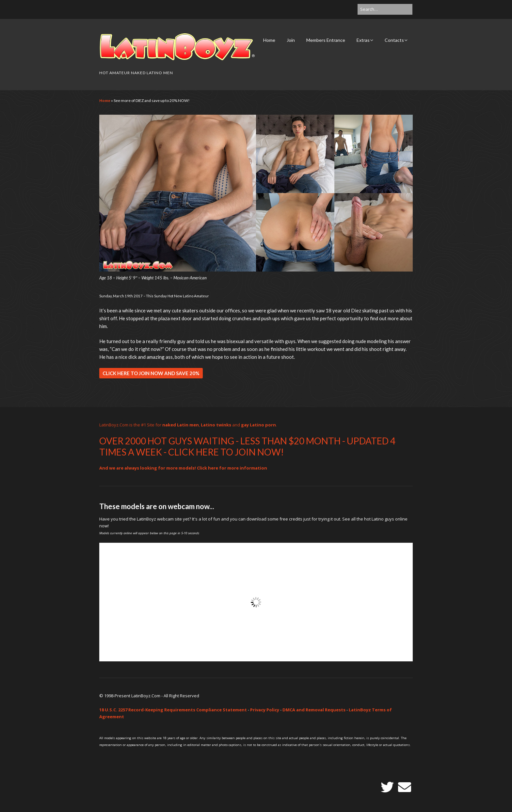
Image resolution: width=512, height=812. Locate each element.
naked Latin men (181, 425)
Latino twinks (216, 425)
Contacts (394, 40)
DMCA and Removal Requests (314, 710)
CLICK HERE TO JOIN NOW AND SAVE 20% (151, 373)
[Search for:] (385, 9)
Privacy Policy (265, 710)
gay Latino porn (258, 425)
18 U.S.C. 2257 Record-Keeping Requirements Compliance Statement (173, 710)
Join (291, 40)
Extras (363, 40)
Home (269, 40)
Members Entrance (326, 40)
